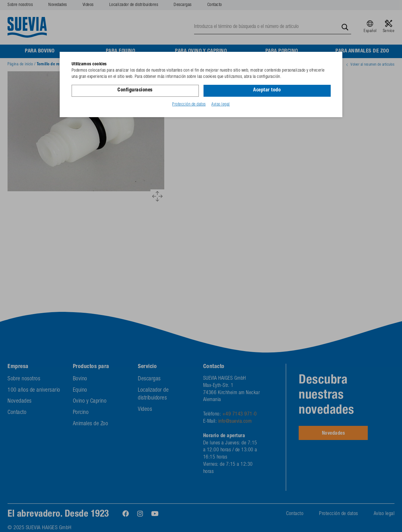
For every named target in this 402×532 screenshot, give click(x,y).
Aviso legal (221, 105)
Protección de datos (189, 105)
